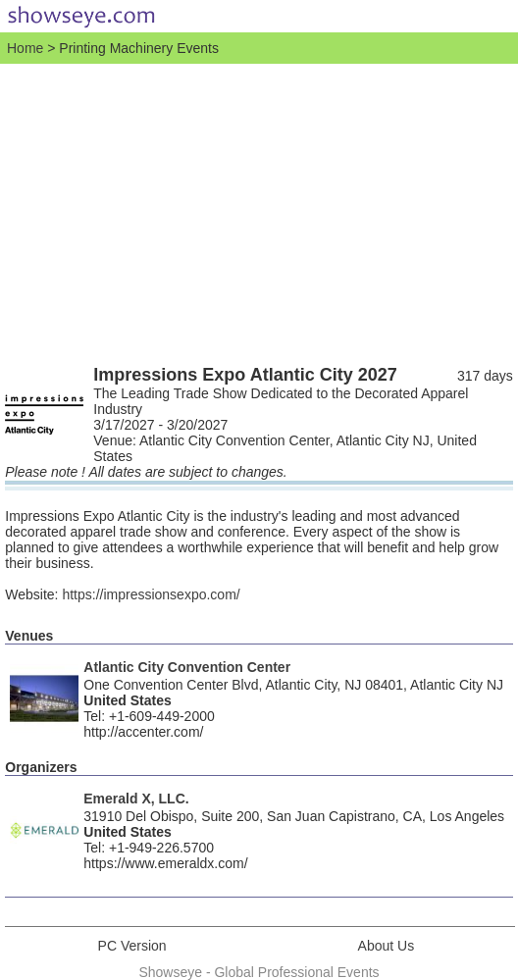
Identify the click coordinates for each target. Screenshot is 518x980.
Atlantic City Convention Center (187, 667)
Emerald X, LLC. (136, 799)
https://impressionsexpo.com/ (151, 594)
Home (25, 48)
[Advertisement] (259, 211)
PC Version (132, 946)
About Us (387, 946)
